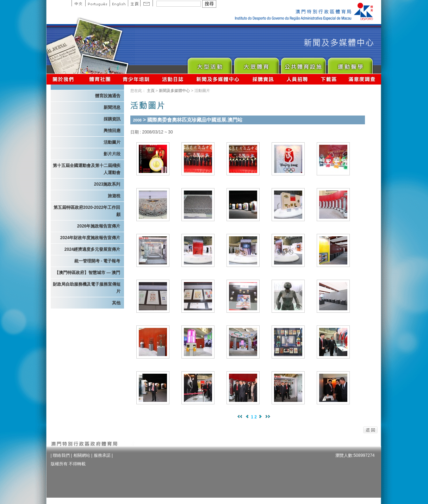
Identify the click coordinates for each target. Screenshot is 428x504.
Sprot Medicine (350, 64)
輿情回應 (112, 131)
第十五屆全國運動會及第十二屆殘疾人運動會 (87, 169)
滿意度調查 (362, 79)
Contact (147, 3)
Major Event (209, 64)
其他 (116, 303)
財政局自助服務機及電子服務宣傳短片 (87, 288)
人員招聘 (297, 79)
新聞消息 (112, 107)
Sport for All (256, 64)
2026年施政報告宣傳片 (99, 226)
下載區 (328, 79)
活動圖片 (112, 142)
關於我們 (65, 79)
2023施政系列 (107, 184)
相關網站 (82, 455)
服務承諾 (102, 455)
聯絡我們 (61, 455)
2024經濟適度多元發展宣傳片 (92, 249)
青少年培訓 (136, 79)
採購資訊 (263, 79)
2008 (137, 120)
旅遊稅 (114, 196)
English (119, 3)
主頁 (134, 3)
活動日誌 (173, 79)
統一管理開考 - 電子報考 (97, 261)
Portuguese (97, 3)
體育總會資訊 (100, 79)
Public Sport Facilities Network (303, 64)
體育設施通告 (108, 96)
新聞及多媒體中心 (218, 79)
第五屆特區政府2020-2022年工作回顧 (87, 211)
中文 (78, 3)
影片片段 (112, 154)
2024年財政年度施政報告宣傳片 (90, 238)
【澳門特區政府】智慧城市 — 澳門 (88, 273)
